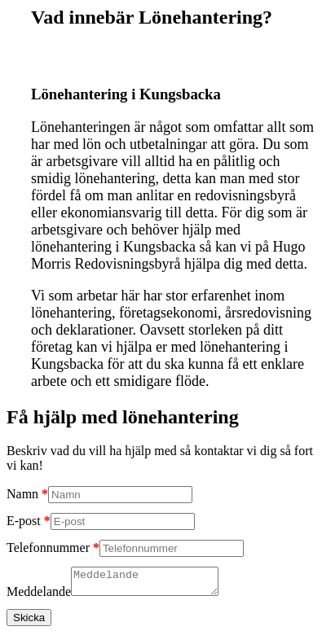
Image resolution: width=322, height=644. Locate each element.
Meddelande (39, 596)
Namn (22, 494)
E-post (24, 521)
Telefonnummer (48, 548)
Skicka (29, 622)
